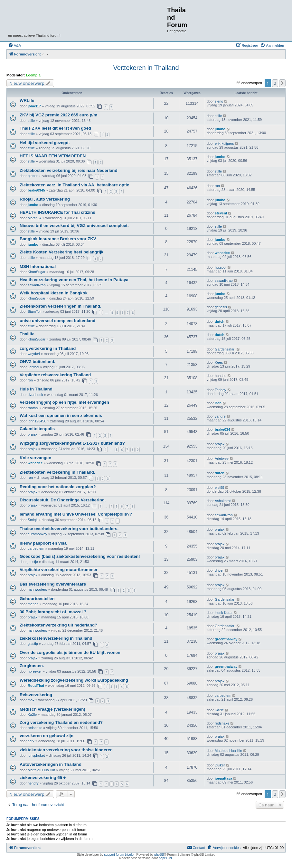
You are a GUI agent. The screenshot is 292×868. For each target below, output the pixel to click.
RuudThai (36, 686)
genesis (221, 307)
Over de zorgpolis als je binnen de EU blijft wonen (70, 652)
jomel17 (34, 106)
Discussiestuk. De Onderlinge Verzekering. (63, 500)
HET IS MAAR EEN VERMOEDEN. (53, 156)
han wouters (37, 589)
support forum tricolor (119, 855)
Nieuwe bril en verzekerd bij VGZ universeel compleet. (74, 226)
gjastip (33, 644)
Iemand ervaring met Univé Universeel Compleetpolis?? (76, 514)
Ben (218, 403)
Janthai (33, 367)
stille (31, 121)
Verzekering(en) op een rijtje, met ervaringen (64, 402)
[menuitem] (14, 45)
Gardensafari (225, 349)
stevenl (221, 213)
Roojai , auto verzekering (45, 199)
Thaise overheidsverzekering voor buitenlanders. (69, 529)
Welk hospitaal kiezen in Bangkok (54, 293)
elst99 (219, 488)
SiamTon (35, 311)
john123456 (37, 421)
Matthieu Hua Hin (228, 751)
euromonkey (38, 534)
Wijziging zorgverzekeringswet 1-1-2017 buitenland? (72, 443)
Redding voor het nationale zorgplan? (58, 487)
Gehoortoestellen (37, 599)
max (31, 700)
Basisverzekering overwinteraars (53, 584)
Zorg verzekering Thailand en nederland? (61, 722)
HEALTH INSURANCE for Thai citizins (57, 212)
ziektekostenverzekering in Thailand (56, 638)
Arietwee (222, 459)
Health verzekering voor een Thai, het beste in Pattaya (74, 280)
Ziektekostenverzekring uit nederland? (58, 625)
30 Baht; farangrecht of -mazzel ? (53, 612)
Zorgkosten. (32, 666)
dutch (220, 321)
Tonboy (220, 390)
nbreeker (35, 671)
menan (33, 604)
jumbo (220, 129)
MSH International (38, 266)
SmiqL (33, 520)
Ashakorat (223, 501)
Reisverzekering (36, 695)
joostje (33, 562)
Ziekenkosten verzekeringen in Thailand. (61, 306)
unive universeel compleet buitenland (57, 321)
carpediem (36, 548)
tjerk (31, 741)
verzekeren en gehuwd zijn (47, 736)
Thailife (27, 334)
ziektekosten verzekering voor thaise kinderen (66, 750)
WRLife (27, 100)
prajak (33, 434)
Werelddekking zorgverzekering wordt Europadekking (74, 680)
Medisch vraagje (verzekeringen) (52, 709)
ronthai (33, 408)
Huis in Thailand (36, 389)
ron (217, 186)
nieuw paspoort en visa (43, 543)
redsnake (35, 728)
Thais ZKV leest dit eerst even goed (55, 128)
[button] (282, 83)
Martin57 (35, 218)
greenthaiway (226, 639)
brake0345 (36, 190)
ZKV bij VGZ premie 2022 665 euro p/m (58, 115)
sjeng (219, 101)
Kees (219, 362)
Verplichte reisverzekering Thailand (55, 375)
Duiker (220, 765)
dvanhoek (35, 395)
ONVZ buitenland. (38, 362)
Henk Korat (224, 613)
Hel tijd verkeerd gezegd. (45, 143)
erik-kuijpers (224, 143)
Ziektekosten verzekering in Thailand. (57, 472)
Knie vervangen (35, 458)
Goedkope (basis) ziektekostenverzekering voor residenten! (80, 556)
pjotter (33, 176)
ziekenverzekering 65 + (43, 778)
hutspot (221, 267)
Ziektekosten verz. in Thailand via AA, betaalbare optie (74, 185)
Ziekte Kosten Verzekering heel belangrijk (61, 252)
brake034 (222, 429)
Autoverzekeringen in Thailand (51, 764)
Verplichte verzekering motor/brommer (59, 570)
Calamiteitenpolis (37, 429)
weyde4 (34, 354)
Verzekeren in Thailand (146, 68)
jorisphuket (36, 755)
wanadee (222, 253)
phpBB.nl (165, 858)
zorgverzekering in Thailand (48, 348)
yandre (220, 416)
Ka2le (32, 715)
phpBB (159, 855)
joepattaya (223, 778)
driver (219, 570)
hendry (33, 783)
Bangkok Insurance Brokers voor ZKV (58, 239)
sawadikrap (37, 285)
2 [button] (275, 83)
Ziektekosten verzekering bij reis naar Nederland (68, 170)
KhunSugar (37, 272)
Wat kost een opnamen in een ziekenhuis (61, 415)
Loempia (33, 75)
